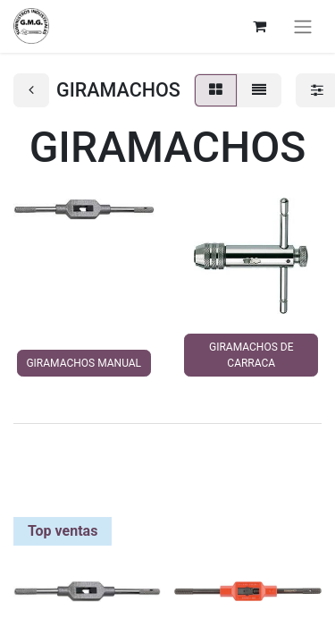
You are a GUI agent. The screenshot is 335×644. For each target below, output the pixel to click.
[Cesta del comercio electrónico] (259, 26)
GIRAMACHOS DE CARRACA (251, 355)
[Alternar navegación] (303, 26)
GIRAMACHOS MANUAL (84, 363)
